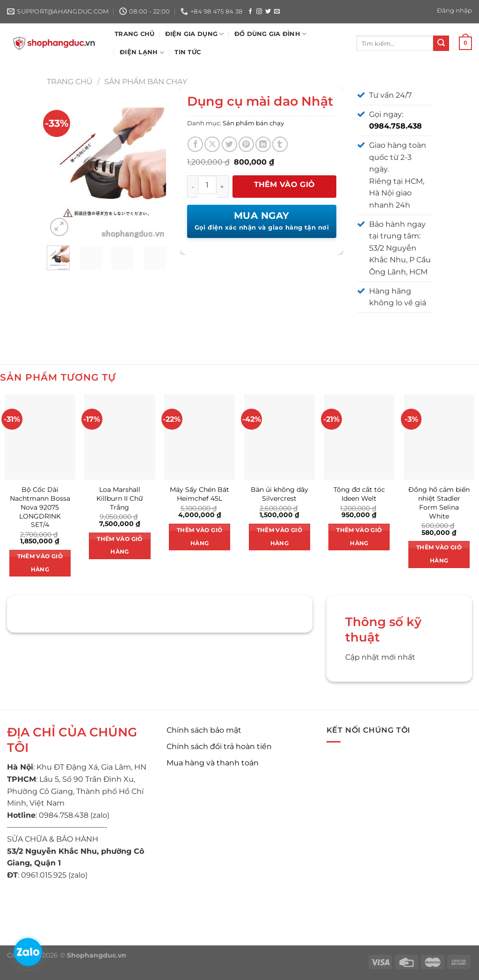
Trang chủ (70, 82)
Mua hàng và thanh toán (213, 763)
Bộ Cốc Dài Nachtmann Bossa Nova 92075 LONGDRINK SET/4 (40, 507)
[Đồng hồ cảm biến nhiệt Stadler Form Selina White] (439, 437)
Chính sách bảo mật (204, 730)
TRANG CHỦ (134, 34)
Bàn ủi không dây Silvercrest (279, 494)
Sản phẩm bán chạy (146, 82)
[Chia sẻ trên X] (212, 144)
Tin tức (188, 52)
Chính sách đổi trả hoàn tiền (219, 746)
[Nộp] (441, 43)
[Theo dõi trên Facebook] (250, 12)
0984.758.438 (396, 126)
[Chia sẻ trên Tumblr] (280, 144)
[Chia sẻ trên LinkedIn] (263, 144)
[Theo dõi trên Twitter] (268, 12)
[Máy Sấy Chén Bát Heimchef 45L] (200, 437)
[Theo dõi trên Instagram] (259, 12)
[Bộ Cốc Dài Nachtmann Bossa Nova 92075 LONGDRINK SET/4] (40, 437)
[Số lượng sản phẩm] (207, 185)
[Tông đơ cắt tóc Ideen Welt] (359, 437)
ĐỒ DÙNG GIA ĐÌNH (271, 34)
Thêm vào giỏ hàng (285, 189)
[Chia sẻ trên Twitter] (229, 144)
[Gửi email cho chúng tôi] (277, 12)
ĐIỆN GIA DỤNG (195, 34)
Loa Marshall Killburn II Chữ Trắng (120, 498)
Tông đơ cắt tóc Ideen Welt (359, 494)
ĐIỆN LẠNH (142, 53)
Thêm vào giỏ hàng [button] (40, 563)
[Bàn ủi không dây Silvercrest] (279, 437)
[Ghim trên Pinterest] (246, 144)
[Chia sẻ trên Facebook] (195, 144)
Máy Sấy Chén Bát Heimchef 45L (200, 494)
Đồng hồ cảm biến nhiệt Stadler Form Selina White (439, 503)
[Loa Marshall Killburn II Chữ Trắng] (120, 437)
